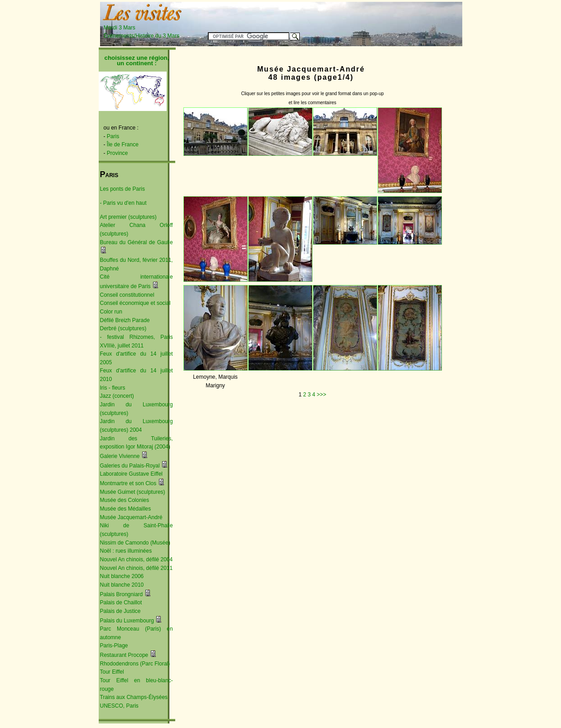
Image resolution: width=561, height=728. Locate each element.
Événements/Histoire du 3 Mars (141, 36)
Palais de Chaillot (121, 603)
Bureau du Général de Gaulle (137, 242)
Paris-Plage (114, 646)
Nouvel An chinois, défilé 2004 (137, 559)
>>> (322, 395)
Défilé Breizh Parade (125, 320)
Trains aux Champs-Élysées (134, 697)
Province (117, 153)
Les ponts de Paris (122, 189)
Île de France (123, 145)
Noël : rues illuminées (126, 551)
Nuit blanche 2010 (122, 585)
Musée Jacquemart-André (131, 517)
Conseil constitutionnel (127, 295)
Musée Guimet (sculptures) (133, 492)
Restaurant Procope (124, 655)
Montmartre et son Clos (128, 483)
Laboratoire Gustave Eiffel (132, 474)
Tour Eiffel (112, 672)
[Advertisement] (349, 17)
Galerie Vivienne (120, 456)
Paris (113, 136)
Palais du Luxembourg (127, 621)
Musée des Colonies (125, 500)
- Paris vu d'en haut (123, 203)
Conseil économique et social (135, 303)
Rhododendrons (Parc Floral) (135, 664)
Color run (111, 312)
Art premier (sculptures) (128, 217)
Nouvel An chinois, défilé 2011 (137, 568)
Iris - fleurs (113, 388)
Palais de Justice (120, 611)
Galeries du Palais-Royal (130, 466)
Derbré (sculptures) (123, 328)
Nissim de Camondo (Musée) (135, 543)
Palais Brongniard (122, 594)
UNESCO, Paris (119, 706)
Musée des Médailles (126, 509)
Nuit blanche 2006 (122, 576)
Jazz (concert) (117, 396)
